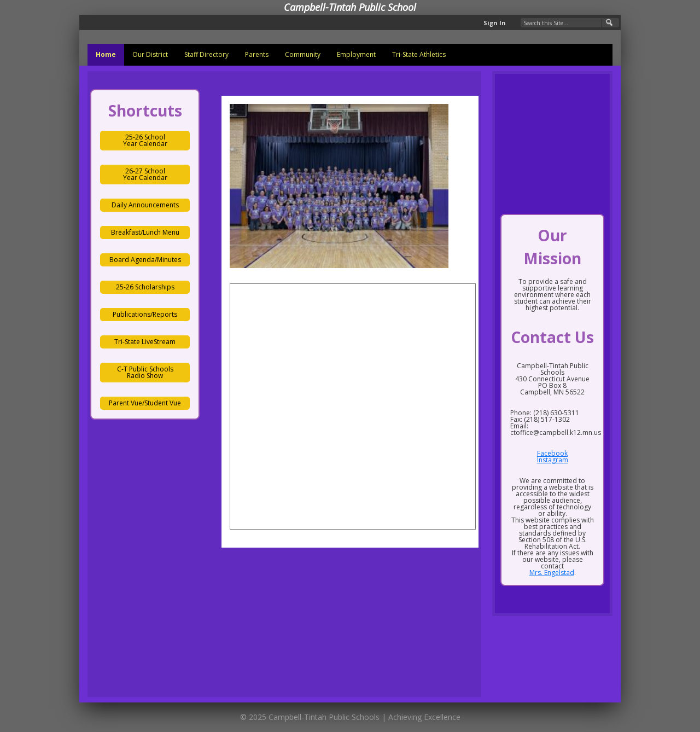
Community (303, 54)
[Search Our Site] (570, 23)
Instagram (553, 460)
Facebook (552, 453)
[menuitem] (106, 55)
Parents (257, 54)
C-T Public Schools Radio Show (145, 372)
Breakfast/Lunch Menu (145, 232)
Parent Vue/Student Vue (145, 403)
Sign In (495, 23)
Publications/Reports (145, 314)
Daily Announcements (145, 205)
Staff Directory (206, 54)
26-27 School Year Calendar (145, 174)
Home (106, 54)
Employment (356, 54)
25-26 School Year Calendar (145, 140)
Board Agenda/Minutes (145, 260)
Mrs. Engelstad (552, 573)
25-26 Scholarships (145, 287)
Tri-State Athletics (419, 54)
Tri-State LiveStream (145, 342)
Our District (150, 54)
